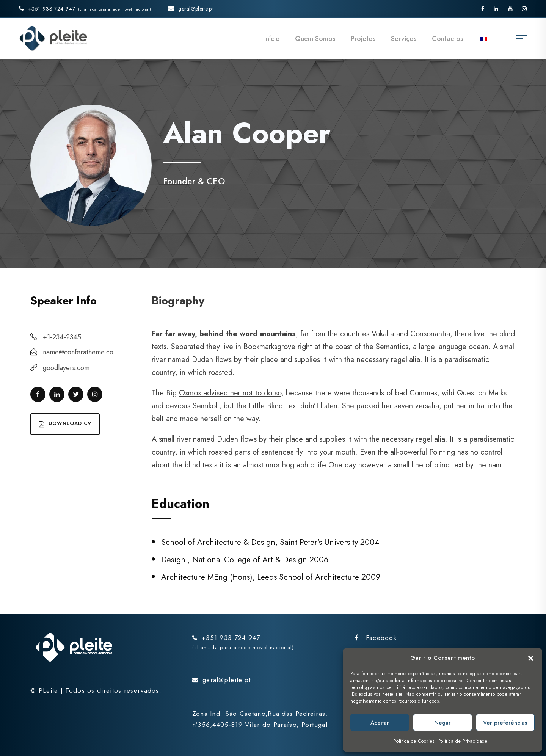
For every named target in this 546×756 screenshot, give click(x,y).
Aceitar (380, 723)
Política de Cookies (414, 741)
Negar (442, 723)
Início (272, 39)
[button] (531, 658)
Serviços (404, 39)
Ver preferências (505, 723)
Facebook (376, 638)
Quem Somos (315, 39)
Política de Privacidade (463, 741)
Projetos (363, 39)
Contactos (448, 39)
